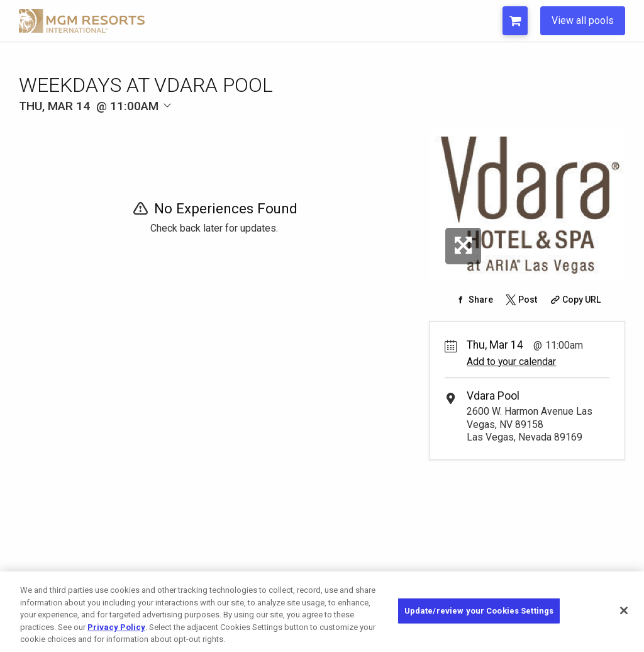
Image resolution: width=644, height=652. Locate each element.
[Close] (624, 610)
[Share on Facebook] (473, 300)
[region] (322, 612)
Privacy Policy (116, 627)
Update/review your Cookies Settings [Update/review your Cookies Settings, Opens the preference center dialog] (479, 611)
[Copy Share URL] (575, 300)
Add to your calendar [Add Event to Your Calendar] (511, 362)
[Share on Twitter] (520, 300)
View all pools (583, 20)
